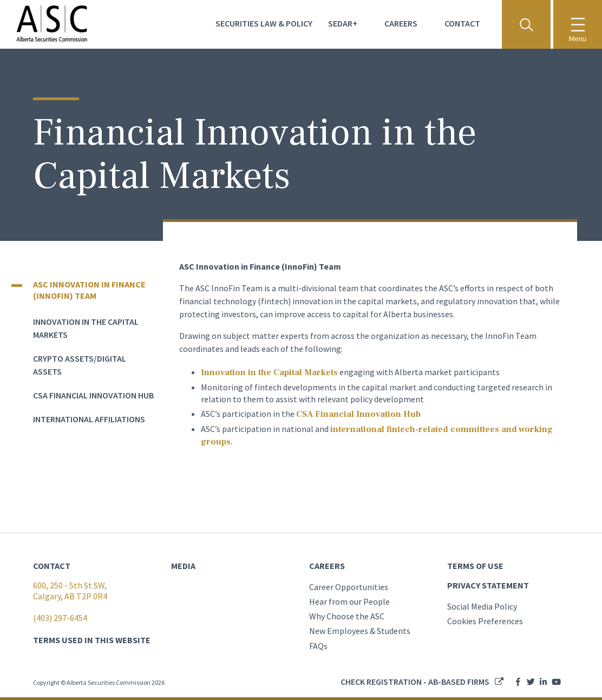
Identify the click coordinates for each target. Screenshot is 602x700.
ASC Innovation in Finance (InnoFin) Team (89, 290)
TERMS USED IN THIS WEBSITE (92, 640)
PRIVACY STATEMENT (488, 585)
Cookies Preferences (485, 621)
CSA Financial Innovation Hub (93, 395)
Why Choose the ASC (347, 616)
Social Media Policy (482, 606)
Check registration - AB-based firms (415, 682)
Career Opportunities (349, 587)
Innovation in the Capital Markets (269, 372)
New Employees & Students (360, 631)
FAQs (318, 646)
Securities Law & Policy (264, 23)
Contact (462, 23)
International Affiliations (89, 419)
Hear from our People (349, 601)
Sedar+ (343, 23)
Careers (401, 23)
